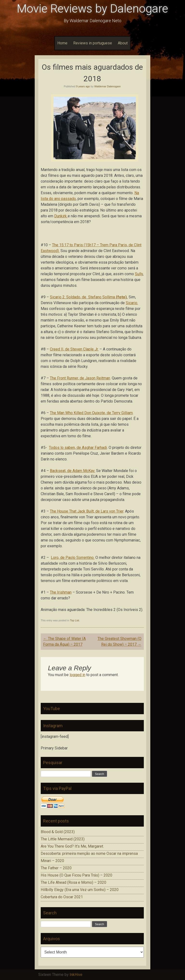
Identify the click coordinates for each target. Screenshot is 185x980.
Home (62, 43)
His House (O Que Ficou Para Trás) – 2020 (76, 875)
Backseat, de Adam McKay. (73, 471)
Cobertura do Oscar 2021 (62, 897)
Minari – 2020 (52, 861)
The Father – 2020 (56, 868)
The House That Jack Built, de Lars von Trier (87, 511)
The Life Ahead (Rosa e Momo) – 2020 (73, 882)
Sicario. (132, 303)
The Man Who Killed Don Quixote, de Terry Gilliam (91, 413)
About (123, 43)
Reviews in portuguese (93, 43)
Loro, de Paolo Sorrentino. (73, 558)
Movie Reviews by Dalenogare (92, 9)
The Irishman (61, 592)
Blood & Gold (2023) (58, 832)
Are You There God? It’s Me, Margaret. (72, 846)
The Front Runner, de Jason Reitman (80, 378)
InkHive (76, 975)
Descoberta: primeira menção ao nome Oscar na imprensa (89, 853)
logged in (77, 675)
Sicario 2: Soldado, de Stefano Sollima (89, 297)
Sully (139, 274)
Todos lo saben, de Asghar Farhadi (78, 448)
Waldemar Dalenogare (107, 86)
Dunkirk (61, 216)
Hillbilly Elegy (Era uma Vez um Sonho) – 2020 (80, 890)
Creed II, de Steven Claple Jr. (74, 349)
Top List (74, 620)
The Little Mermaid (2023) (63, 839)
